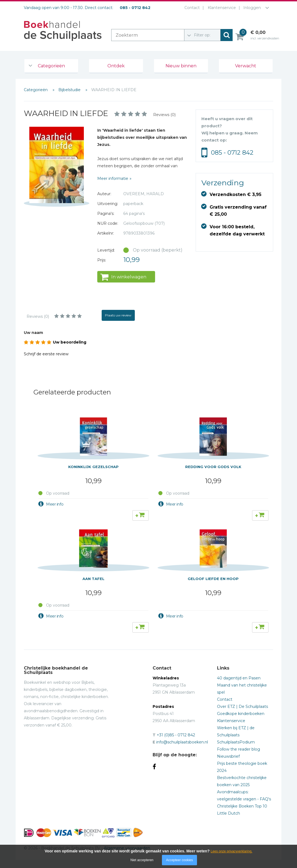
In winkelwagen (129, 277)
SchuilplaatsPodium (236, 742)
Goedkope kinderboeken (241, 714)
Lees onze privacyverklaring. (232, 851)
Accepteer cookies (179, 860)
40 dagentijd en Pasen (239, 678)
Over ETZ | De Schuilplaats (242, 706)
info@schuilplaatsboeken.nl (182, 742)
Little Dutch (229, 813)
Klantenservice (221, 8)
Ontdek (116, 66)
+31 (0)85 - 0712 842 (176, 735)
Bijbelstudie (70, 90)
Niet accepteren (142, 860)
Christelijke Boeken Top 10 (242, 806)
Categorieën (51, 66)
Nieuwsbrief (228, 756)
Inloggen (252, 8)
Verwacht (246, 66)
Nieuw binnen (181, 66)
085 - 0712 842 (232, 153)
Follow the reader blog (239, 749)
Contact (191, 8)
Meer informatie (113, 178)
